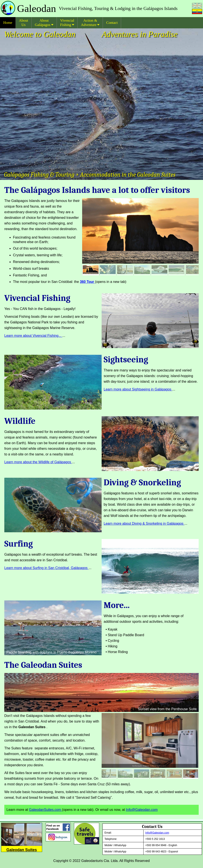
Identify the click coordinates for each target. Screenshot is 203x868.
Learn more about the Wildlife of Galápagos (38, 462)
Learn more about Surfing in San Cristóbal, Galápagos (46, 568)
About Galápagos (44, 23)
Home (8, 23)
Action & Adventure (90, 23)
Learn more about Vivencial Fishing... (33, 336)
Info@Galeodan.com (142, 810)
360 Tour (88, 282)
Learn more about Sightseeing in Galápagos (138, 389)
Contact (112, 23)
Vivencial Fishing (67, 23)
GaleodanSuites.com (46, 810)
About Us (24, 23)
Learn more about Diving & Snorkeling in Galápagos (144, 524)
